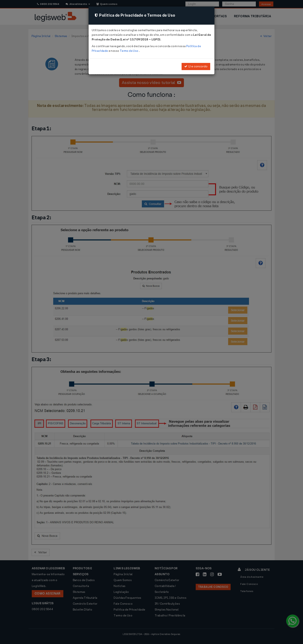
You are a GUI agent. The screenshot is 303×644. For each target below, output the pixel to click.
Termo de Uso (129, 51)
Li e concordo (196, 66)
